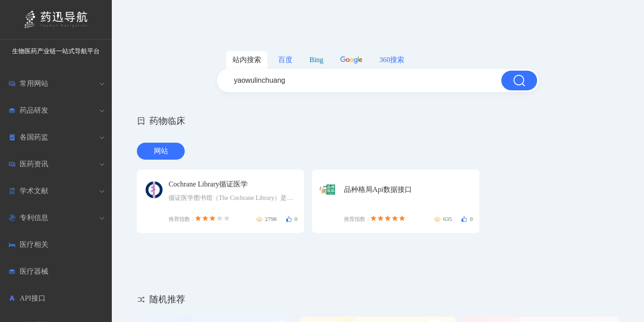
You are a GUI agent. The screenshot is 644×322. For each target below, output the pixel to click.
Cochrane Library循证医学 (208, 184)
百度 (285, 60)
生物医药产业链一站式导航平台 (56, 51)
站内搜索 (247, 60)
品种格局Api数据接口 (378, 189)
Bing (316, 60)
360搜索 (392, 60)
